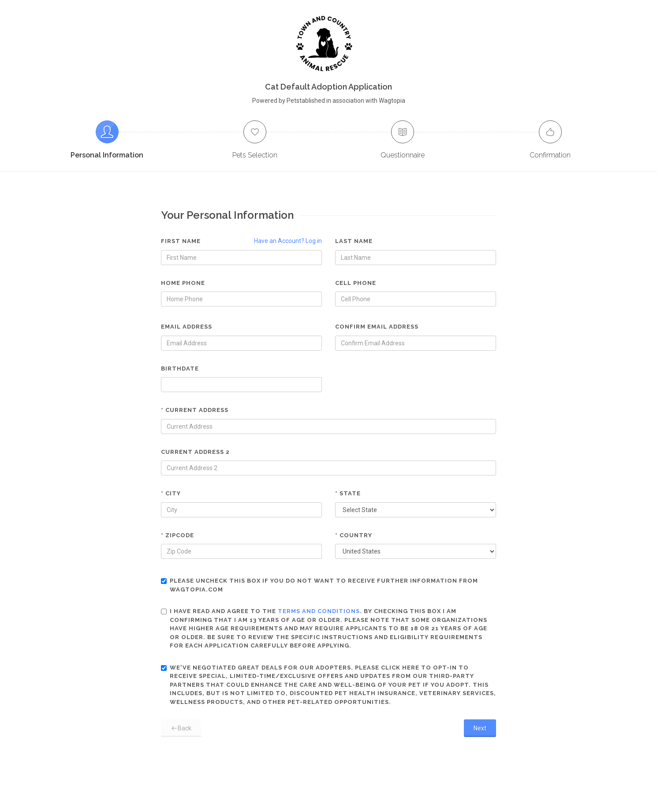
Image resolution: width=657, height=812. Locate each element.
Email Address (187, 327)
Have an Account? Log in (288, 241)
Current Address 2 (195, 452)
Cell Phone (356, 283)
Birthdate (180, 369)
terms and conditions (319, 611)
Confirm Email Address (377, 327)
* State (348, 493)
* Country (354, 535)
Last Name (354, 241)
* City (171, 493)
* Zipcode (177, 535)
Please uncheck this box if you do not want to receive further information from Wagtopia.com (319, 585)
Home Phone (183, 283)
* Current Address (195, 410)
